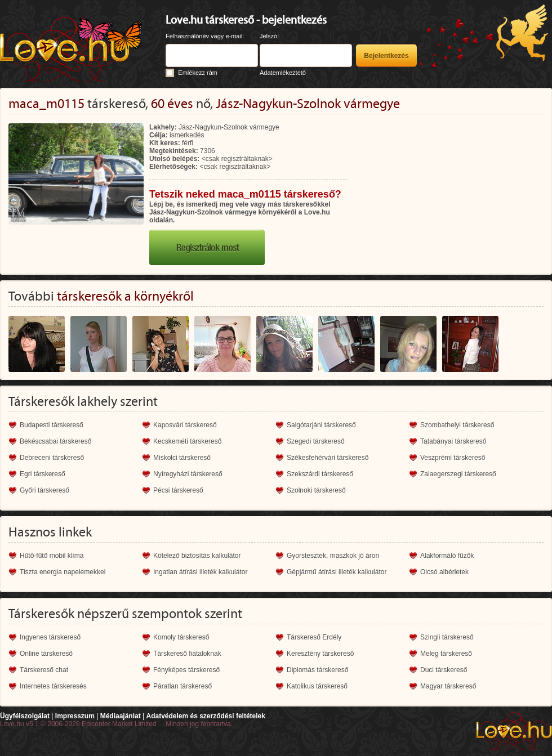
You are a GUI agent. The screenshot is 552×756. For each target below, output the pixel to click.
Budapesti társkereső (52, 425)
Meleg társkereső (446, 654)
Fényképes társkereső (186, 670)
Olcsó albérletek (444, 572)
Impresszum (75, 716)
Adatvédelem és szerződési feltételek (205, 716)
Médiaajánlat (121, 716)
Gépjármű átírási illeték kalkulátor (337, 572)
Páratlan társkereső (182, 686)
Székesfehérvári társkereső (328, 458)
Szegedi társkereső (316, 441)
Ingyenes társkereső (50, 637)
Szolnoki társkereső (316, 490)
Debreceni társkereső (52, 458)
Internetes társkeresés (53, 686)
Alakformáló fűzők (447, 556)
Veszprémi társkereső (453, 458)
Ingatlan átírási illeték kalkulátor (200, 572)
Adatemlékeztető (283, 73)
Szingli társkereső (447, 637)
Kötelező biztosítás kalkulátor (197, 556)
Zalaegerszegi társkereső (458, 474)
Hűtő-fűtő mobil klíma (52, 556)
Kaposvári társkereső (185, 425)
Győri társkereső (44, 490)
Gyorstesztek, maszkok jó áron (333, 556)
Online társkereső (46, 654)
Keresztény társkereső (320, 654)
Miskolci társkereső (182, 458)
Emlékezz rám (198, 73)
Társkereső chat (44, 670)
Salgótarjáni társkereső (321, 425)
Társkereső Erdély (314, 637)
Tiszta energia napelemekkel (63, 572)
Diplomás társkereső (317, 670)
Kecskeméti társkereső (187, 441)
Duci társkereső (444, 670)
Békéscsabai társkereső (55, 441)
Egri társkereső (43, 474)
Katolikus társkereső (317, 686)
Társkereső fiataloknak (187, 654)
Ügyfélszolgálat (25, 716)
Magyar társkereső (448, 686)
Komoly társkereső (181, 637)
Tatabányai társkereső (453, 441)
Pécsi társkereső (178, 490)
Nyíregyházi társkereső (188, 474)
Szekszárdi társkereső (320, 474)
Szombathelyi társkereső (457, 425)
